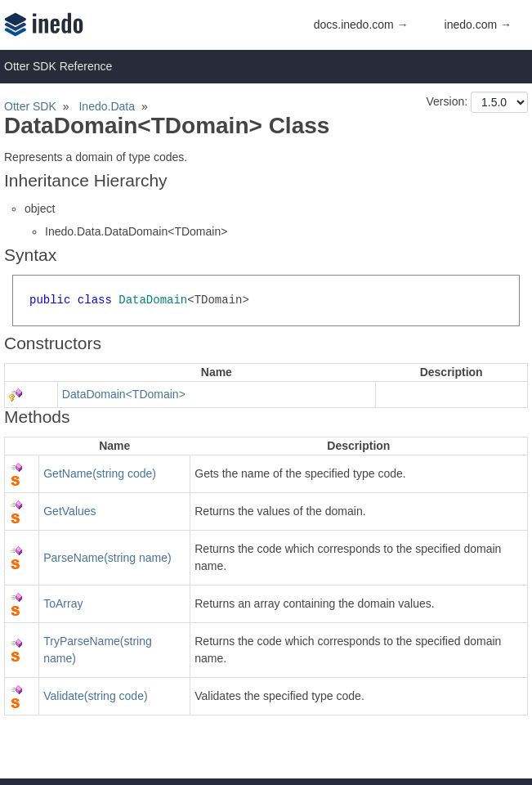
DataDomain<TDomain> (124, 394)
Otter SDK (30, 106)
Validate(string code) (95, 696)
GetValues (69, 511)
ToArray (63, 603)
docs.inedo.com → (361, 25)
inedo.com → (478, 25)
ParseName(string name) (107, 558)
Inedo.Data (107, 106)
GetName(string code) (100, 473)
